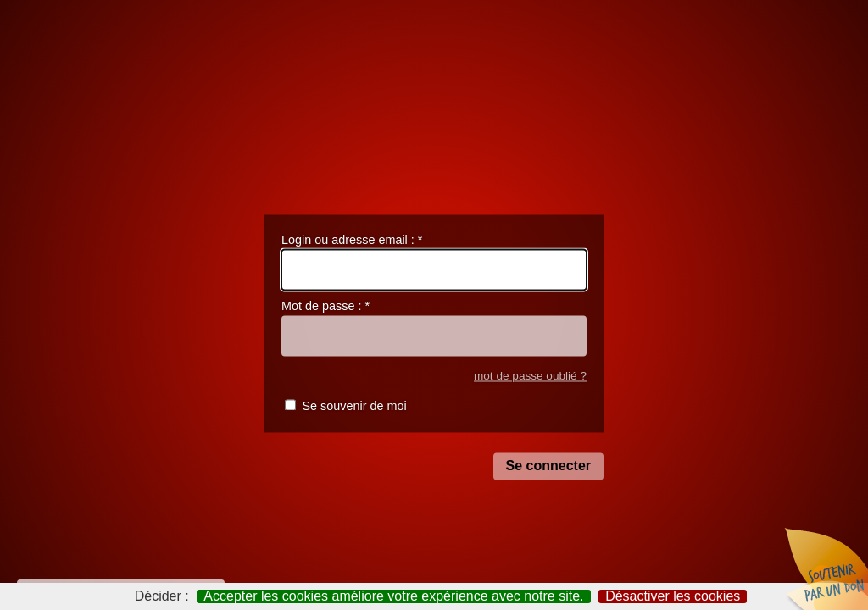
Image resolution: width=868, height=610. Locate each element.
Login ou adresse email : (352, 240)
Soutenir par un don (826, 568)
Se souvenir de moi (354, 407)
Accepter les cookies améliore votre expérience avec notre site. (393, 596)
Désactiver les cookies (673, 596)
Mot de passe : (325, 307)
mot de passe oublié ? (530, 376)
